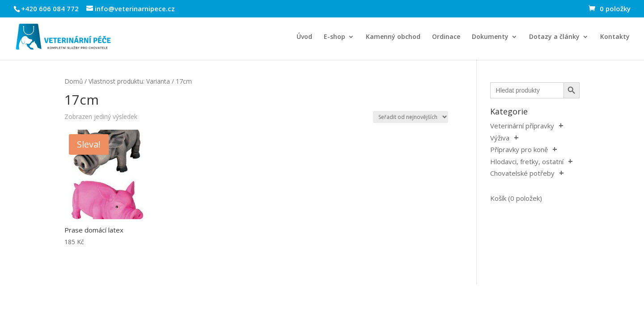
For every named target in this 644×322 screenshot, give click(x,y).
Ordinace (446, 37)
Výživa (500, 138)
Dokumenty (490, 37)
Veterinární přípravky (522, 126)
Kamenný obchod (393, 37)
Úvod (304, 37)
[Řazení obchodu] (411, 117)
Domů (74, 81)
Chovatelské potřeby (522, 173)
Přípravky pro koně (519, 149)
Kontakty (615, 37)
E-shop (335, 37)
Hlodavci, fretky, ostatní (527, 161)
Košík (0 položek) (516, 198)
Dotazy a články (554, 37)
